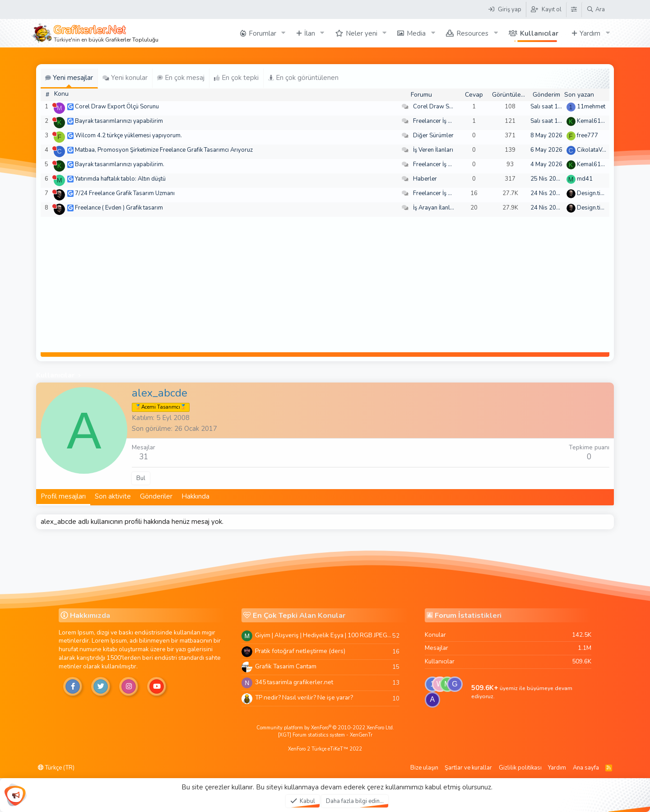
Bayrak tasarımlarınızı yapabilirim (119, 121)
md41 (585, 179)
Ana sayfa (586, 768)
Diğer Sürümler (433, 135)
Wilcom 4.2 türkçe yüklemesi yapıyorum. (128, 135)
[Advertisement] (325, 285)
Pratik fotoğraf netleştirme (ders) (300, 651)
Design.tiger (593, 193)
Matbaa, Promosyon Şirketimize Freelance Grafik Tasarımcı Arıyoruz (164, 150)
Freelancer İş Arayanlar (443, 121)
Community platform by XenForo (325, 728)
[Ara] (596, 9)
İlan (310, 33)
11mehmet (591, 107)
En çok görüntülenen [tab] (303, 78)
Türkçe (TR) (56, 768)
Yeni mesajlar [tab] (69, 78)
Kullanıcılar (539, 33)
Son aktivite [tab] (113, 496)
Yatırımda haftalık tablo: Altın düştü (120, 179)
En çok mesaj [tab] (181, 78)
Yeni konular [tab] (125, 78)
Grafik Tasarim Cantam (286, 666)
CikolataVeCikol (598, 150)
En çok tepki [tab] (236, 78)
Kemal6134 (592, 121)
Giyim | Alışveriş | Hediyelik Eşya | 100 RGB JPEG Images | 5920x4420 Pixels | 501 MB (324, 635)
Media (416, 33)
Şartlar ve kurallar (468, 768)
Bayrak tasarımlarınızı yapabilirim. (120, 164)
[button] (283, 33)
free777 (587, 135)
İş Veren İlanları (433, 150)
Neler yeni (362, 33)
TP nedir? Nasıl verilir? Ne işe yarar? (304, 698)
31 (144, 457)
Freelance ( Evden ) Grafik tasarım (119, 208)
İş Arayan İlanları (435, 208)
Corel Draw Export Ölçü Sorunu (117, 107)
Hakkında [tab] (195, 496)
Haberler (425, 179)
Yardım (590, 33)
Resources (472, 33)
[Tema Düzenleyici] (574, 9)
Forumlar (262, 33)
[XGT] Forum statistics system (325, 735)
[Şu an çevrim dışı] (54, 105)
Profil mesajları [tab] (63, 496)
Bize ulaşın (424, 768)
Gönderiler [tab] (156, 496)
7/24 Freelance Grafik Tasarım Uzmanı (125, 193)
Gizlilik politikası (520, 768)
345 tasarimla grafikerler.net (294, 682)
